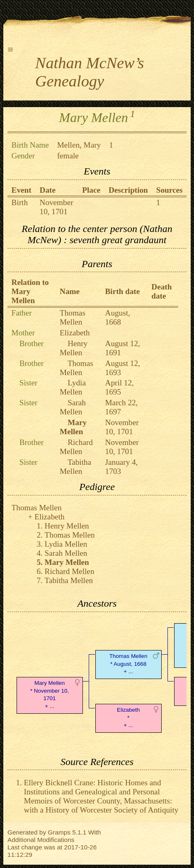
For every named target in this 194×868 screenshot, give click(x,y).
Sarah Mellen (73, 407)
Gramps (59, 832)
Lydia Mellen (73, 387)
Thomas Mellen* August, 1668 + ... (129, 664)
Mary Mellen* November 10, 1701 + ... (50, 695)
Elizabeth (75, 333)
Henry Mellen (74, 348)
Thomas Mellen (73, 317)
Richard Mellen (76, 447)
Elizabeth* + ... (128, 718)
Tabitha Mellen (75, 467)
